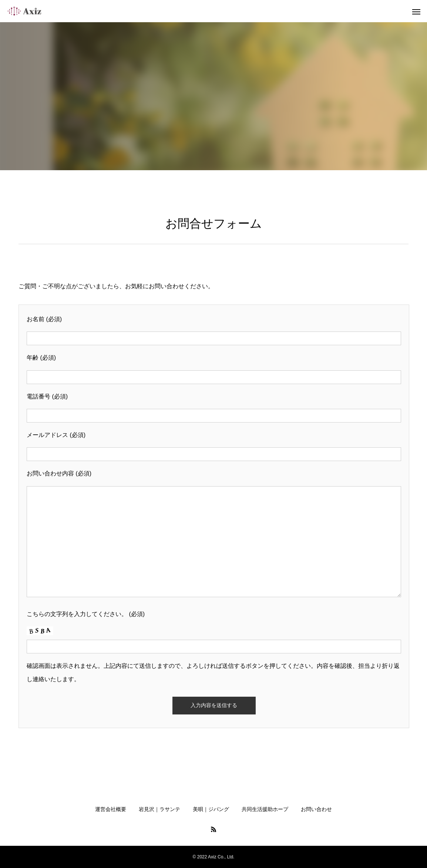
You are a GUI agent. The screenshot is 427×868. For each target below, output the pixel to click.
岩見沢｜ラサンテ (159, 809)
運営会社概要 (111, 809)
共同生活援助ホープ (265, 809)
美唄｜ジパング (211, 809)
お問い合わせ (316, 809)
